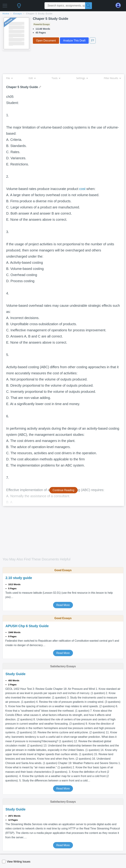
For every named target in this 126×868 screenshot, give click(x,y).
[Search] (89, 6)
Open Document (46, 41)
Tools (56, 78)
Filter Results (112, 78)
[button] (5, 5)
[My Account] (119, 5)
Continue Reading (63, 490)
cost (82, 189)
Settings (82, 78)
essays (18, 14)
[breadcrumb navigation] (63, 14)
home (6, 14)
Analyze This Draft (74, 41)
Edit (32, 78)
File (9, 78)
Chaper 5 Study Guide (39, 14)
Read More (63, 605)
